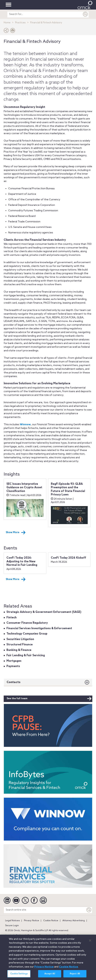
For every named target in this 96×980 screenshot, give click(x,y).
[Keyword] (89, 910)
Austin (8, 936)
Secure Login (12, 926)
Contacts (14, 682)
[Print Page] (13, 31)
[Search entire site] (45, 910)
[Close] (90, 943)
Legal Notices (12, 921)
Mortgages (14, 661)
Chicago (71, 936)
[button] (6, 31)
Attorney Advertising (74, 921)
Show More (16, 533)
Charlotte (57, 936)
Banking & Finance (19, 650)
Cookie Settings (19, 976)
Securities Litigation (20, 639)
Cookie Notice (51, 921)
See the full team (49, 699)
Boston (31, 936)
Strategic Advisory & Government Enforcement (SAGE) (44, 612)
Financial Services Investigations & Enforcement (39, 628)
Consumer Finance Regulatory (27, 623)
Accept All (50, 976)
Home (7, 23)
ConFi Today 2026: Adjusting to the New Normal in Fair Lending (22, 561)
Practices (20, 23)
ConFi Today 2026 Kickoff (68, 558)
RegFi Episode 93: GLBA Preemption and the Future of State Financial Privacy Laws (68, 489)
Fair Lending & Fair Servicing (26, 655)
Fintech (12, 618)
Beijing (20, 936)
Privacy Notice (32, 921)
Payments (13, 666)
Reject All (75, 976)
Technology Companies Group (27, 634)
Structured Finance (20, 645)
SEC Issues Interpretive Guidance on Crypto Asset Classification (24, 488)
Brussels (44, 936)
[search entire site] (45, 14)
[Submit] (85, 14)
